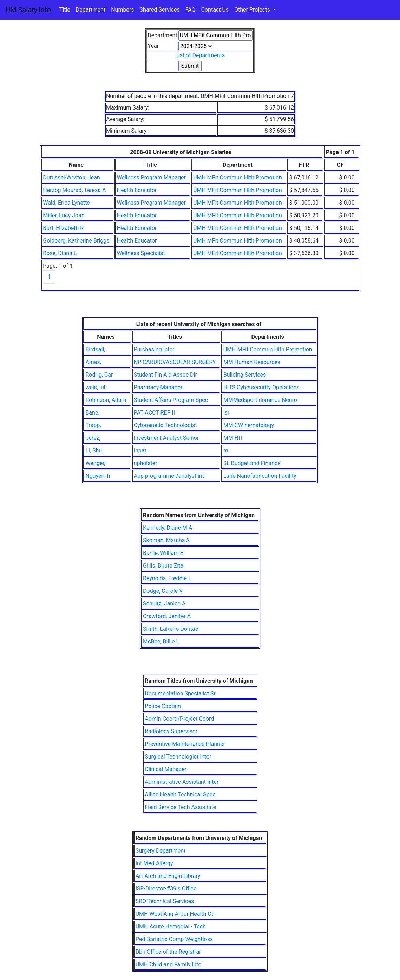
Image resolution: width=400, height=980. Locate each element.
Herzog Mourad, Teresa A (74, 190)
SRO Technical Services (165, 901)
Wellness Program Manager (151, 177)
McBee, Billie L (161, 641)
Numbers (122, 10)
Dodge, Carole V (163, 591)
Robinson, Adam (106, 400)
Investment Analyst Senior (166, 438)
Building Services (245, 375)
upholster (146, 463)
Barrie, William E (163, 553)
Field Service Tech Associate (180, 807)
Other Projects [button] (253, 10)
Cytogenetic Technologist (165, 425)
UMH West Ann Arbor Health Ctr (175, 914)
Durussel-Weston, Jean (71, 177)
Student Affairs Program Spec (171, 400)
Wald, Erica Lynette (66, 203)
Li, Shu (94, 451)
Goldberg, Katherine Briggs (76, 241)
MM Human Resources (252, 362)
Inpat (140, 451)
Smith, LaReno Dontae (171, 629)
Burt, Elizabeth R (63, 228)
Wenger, (95, 463)
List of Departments (200, 55)
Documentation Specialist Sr (180, 693)
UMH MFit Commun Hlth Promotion (238, 177)
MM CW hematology (249, 425)
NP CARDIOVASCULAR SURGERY (175, 362)
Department (91, 10)
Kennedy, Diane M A (168, 528)
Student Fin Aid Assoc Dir (165, 375)
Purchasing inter (154, 349)
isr (227, 413)
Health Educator (137, 190)
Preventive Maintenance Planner (185, 744)
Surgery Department (160, 851)
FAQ (191, 10)
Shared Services (160, 10)
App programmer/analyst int (169, 476)
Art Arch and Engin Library (168, 876)
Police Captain (163, 706)
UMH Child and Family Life (168, 964)
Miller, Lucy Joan (64, 215)
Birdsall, (95, 349)
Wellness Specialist (141, 253)
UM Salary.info (28, 10)
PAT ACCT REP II (155, 413)
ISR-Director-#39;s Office (166, 889)
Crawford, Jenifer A (167, 616)
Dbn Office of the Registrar (168, 952)
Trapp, (93, 425)
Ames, (93, 362)
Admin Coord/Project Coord (179, 719)
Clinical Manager (166, 769)
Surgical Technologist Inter (178, 757)
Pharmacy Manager (158, 387)
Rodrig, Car (99, 375)
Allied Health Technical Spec (180, 794)
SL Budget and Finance (252, 463)
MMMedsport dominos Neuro (260, 400)
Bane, (92, 413)
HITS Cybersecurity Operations (261, 387)
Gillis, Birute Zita (163, 566)
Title (65, 10)
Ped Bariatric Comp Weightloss (174, 939)
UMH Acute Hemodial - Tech (171, 926)
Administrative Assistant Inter (182, 782)
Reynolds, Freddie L (167, 578)
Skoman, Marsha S (166, 540)
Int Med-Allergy (154, 863)
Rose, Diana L (60, 253)
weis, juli (96, 387)
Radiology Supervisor (171, 731)
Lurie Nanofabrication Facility (260, 476)
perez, (93, 438)
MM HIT (233, 438)
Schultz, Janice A (164, 604)
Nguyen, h (98, 476)
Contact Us (215, 10)
